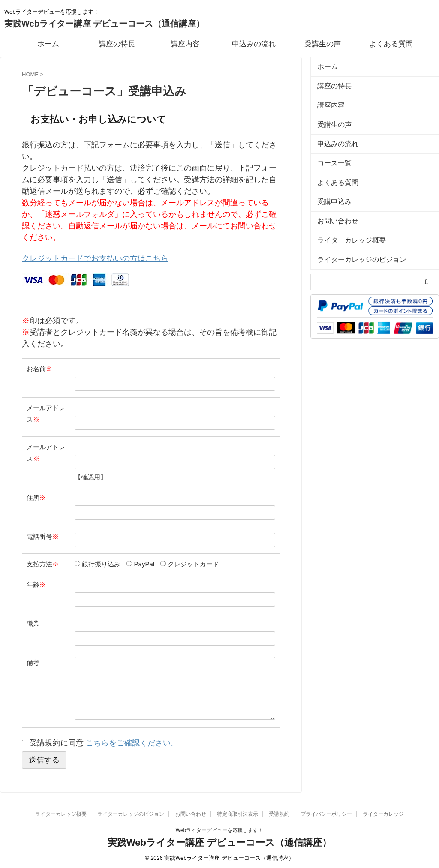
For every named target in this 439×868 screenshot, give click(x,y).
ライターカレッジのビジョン (353, 242)
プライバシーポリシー (326, 811)
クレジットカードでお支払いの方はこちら (95, 258)
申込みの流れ (254, 44)
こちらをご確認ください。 (132, 741)
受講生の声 (323, 44)
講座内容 (185, 44)
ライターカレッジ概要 (345, 224)
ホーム (48, 44)
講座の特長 (117, 44)
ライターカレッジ (383, 811)
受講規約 (279, 811)
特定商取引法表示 (238, 811)
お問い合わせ (334, 206)
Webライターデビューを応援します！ (219, 828)
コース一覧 (331, 154)
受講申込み (331, 189)
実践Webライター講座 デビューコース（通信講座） (104, 24)
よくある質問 (391, 44)
